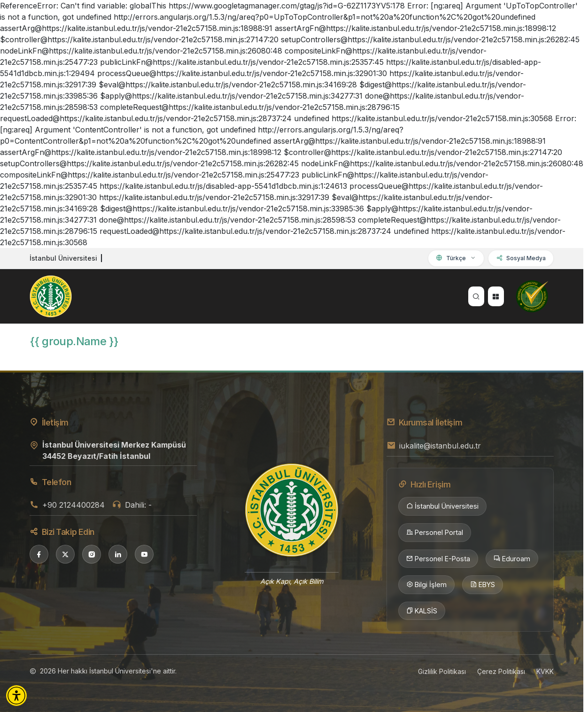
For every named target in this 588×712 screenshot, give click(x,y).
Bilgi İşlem (426, 585)
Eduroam (512, 559)
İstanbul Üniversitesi (442, 506)
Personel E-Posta (438, 559)
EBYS (483, 585)
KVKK (545, 671)
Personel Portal (435, 533)
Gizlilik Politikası (442, 671)
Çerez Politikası (501, 671)
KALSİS (422, 611)
